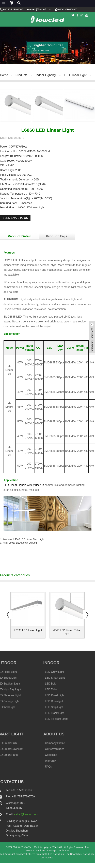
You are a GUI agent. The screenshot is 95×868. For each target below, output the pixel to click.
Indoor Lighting (49, 75)
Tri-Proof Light (43, 859)
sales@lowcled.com (41, 9)
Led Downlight (10, 859)
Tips (89, 852)
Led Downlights (77, 859)
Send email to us (15, 223)
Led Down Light (60, 859)
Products (23, 75)
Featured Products (35, 856)
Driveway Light (26, 859)
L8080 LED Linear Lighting (23, 548)
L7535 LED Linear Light (28, 635)
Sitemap (51, 856)
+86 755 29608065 (13, 9)
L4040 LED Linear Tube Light (29, 544)
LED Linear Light (81, 75)
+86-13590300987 (68, 9)
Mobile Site (64, 856)
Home (4, 75)
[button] (8, 619)
